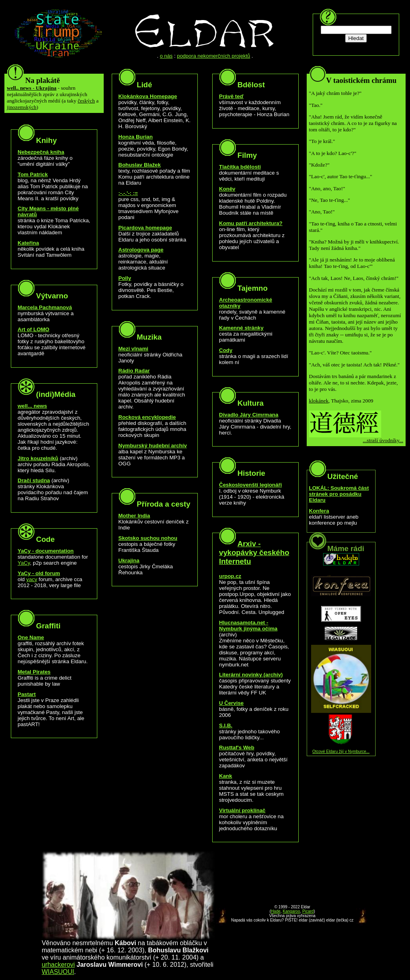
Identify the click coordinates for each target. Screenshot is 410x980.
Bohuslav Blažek (140, 165)
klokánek (319, 401)
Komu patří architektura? (251, 223)
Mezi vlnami (134, 349)
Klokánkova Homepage (148, 96)
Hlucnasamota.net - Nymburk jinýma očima (248, 626)
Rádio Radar (134, 371)
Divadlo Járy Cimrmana (249, 415)
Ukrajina (129, 560)
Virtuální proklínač (242, 810)
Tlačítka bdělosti (240, 167)
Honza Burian (136, 137)
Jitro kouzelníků (38, 458)
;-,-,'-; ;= (128, 193)
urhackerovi (58, 965)
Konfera (319, 511)
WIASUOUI (58, 972)
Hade (276, 911)
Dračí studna (34, 480)
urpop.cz (230, 576)
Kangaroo (291, 911)
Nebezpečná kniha (41, 152)
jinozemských (22, 107)
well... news (32, 406)
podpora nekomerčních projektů (214, 56)
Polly (125, 278)
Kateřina (28, 243)
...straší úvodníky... (383, 440)
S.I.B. (226, 725)
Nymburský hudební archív (153, 446)
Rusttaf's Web (237, 748)
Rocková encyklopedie (147, 417)
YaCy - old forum (39, 573)
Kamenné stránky (241, 328)
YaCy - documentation (46, 551)
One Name (31, 637)
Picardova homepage (145, 228)
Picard (308, 911)
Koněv (227, 189)
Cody (226, 350)
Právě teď (231, 96)
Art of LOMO (33, 329)
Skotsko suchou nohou (148, 538)
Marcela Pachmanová (45, 307)
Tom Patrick (33, 174)
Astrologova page (141, 250)
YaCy (24, 563)
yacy (32, 579)
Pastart (27, 694)
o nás (166, 56)
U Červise (231, 703)
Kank (226, 776)
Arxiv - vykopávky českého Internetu (254, 552)
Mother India (134, 516)
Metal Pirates (34, 672)
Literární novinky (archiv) (251, 675)
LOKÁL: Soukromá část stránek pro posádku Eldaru (339, 494)
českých (86, 101)
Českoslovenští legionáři (250, 485)
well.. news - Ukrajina (32, 88)
